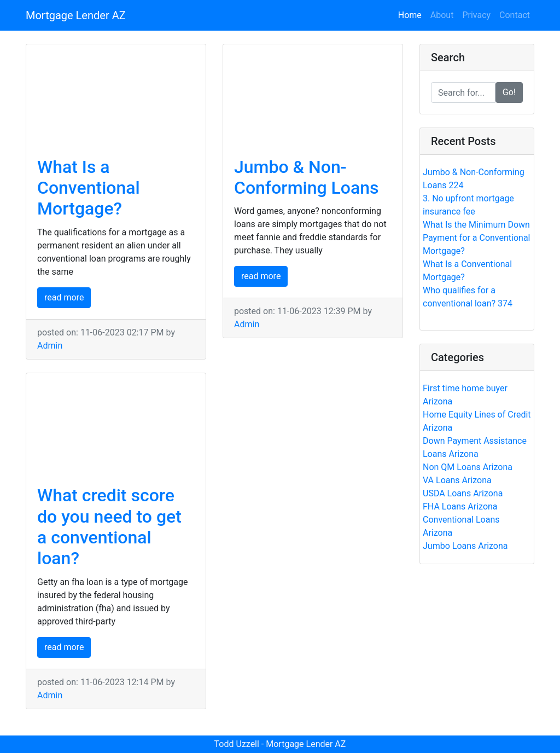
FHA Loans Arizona (460, 506)
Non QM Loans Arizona (468, 467)
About (442, 15)
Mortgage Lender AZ (76, 15)
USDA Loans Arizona (463, 493)
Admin (50, 346)
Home (412, 15)
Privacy (476, 15)
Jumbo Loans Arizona (465, 546)
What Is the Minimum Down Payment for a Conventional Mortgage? (477, 238)
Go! (509, 92)
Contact (515, 15)
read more (64, 297)
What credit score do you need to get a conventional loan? (109, 527)
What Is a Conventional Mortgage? (89, 188)
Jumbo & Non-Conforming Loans (307, 177)
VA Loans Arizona (457, 480)
